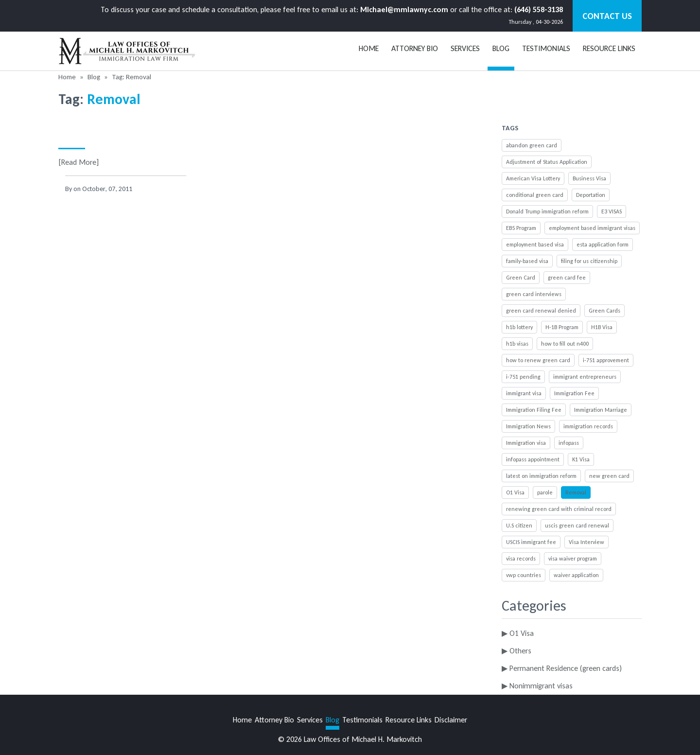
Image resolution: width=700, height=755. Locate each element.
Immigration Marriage (601, 410)
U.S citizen (519, 526)
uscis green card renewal (577, 526)
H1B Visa (602, 327)
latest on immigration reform (541, 476)
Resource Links (609, 48)
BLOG (501, 48)
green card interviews (534, 294)
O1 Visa (515, 492)
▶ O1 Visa (518, 633)
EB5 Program (521, 228)
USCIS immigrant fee (531, 542)
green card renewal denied (541, 311)
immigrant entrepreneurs (585, 377)
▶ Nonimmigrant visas (537, 686)
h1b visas (517, 344)
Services (465, 48)
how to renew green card (538, 360)
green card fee (567, 278)
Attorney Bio (415, 48)
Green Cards (604, 311)
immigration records (588, 426)
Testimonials (546, 48)
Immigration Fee (574, 393)
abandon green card (532, 145)
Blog (94, 77)
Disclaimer (451, 720)
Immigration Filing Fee (534, 410)
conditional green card (535, 195)
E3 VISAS (612, 211)
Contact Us (607, 16)
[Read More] (79, 162)
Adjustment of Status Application (547, 162)
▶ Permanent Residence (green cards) (562, 668)
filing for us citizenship (589, 261)
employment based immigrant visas (592, 228)
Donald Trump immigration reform (547, 211)
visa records (521, 559)
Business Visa (589, 178)
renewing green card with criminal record (559, 509)
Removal (576, 492)
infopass (569, 443)
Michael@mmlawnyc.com (404, 9)
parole (545, 492)
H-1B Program (562, 327)
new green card (609, 476)
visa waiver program (573, 559)
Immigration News (528, 426)
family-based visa (527, 261)
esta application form (603, 245)
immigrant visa (524, 393)
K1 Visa (581, 459)
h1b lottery (519, 327)
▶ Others (516, 651)
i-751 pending (523, 377)
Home (369, 48)
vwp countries (524, 575)
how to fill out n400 (565, 344)
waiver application (576, 575)
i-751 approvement (606, 360)
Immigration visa (526, 443)
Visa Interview (586, 542)
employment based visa (535, 245)
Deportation (591, 195)
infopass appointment (533, 459)
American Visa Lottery (533, 178)
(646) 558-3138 (539, 9)
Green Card (521, 278)
